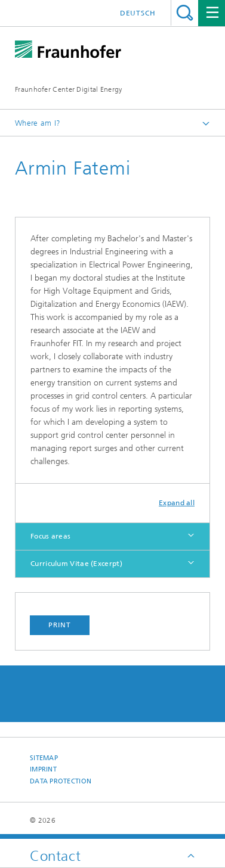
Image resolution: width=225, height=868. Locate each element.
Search (185, 13)
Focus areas (50, 536)
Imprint (43, 769)
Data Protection (61, 781)
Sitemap (44, 758)
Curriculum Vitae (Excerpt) (76, 564)
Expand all (177, 503)
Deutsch (138, 13)
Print (60, 625)
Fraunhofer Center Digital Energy (69, 89)
